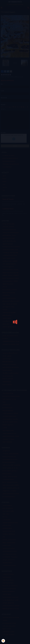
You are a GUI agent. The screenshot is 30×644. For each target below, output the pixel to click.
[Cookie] (3, 641)
